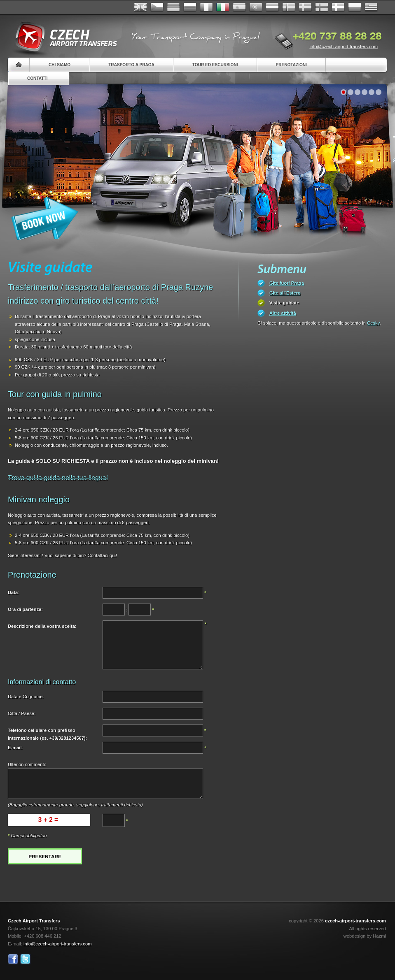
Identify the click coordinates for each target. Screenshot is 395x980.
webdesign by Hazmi (365, 936)
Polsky (355, 7)
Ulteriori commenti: (27, 764)
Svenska (305, 7)
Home (19, 65)
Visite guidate (284, 303)
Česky (157, 7)
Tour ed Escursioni (215, 65)
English (140, 7)
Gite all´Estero (285, 293)
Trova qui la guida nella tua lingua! (58, 478)
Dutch (272, 7)
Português (256, 7)
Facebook (13, 959)
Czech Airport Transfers (63, 37)
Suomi (322, 7)
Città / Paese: (22, 713)
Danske (338, 7)
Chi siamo (60, 65)
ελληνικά (371, 7)
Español (239, 7)
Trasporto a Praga (131, 65)
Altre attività (283, 313)
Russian (190, 7)
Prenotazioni (291, 65)
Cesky (373, 323)
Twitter (25, 959)
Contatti (37, 78)
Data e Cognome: (26, 697)
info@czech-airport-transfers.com (344, 46)
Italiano (223, 7)
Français (206, 7)
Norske (289, 7)
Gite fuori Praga (287, 283)
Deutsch (173, 7)
